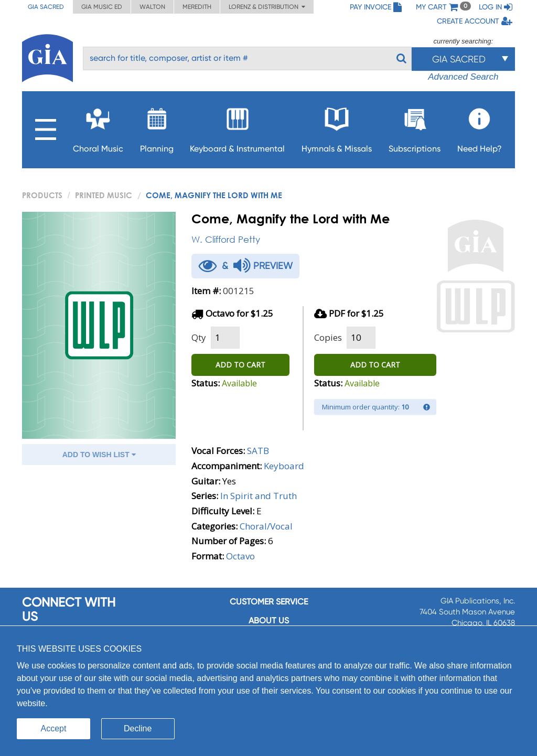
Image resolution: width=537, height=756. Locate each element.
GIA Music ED (102, 7)
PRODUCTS (42, 195)
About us (269, 620)
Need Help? (480, 127)
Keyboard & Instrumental (237, 127)
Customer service (269, 602)
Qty (199, 337)
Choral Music (98, 127)
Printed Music (104, 195)
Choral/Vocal (266, 526)
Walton (152, 7)
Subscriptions (415, 127)
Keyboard (284, 466)
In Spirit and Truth (259, 496)
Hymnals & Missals (337, 127)
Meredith (197, 7)
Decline (138, 728)
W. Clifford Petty (226, 239)
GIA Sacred (46, 7)
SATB (258, 451)
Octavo (240, 556)
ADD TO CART (240, 365)
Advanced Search (463, 77)
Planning (157, 127)
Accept (54, 728)
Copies (328, 337)
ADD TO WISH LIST (99, 455)
